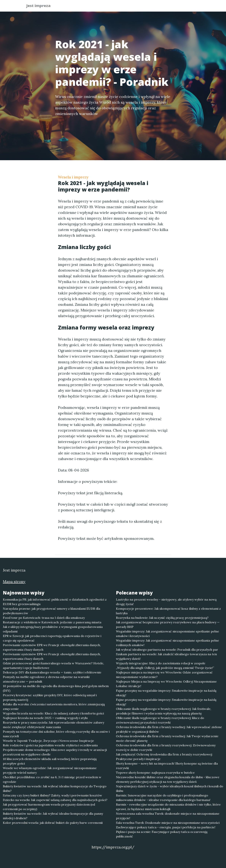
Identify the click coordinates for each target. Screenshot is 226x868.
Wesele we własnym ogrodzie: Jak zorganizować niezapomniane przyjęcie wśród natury (50, 770)
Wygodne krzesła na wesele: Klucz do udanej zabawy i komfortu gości (53, 713)
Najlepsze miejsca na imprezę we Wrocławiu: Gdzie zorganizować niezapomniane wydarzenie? (164, 675)
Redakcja (170, 7)
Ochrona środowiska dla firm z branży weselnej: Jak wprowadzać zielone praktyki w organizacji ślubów (169, 729)
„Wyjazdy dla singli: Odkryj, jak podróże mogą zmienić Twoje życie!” (165, 668)
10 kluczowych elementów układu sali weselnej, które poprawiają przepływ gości (50, 761)
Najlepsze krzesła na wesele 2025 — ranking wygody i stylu (45, 718)
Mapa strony (14, 581)
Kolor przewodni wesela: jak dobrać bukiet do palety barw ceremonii (53, 823)
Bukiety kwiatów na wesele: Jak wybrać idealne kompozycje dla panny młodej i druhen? (53, 816)
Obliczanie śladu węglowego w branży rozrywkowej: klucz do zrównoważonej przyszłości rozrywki (160, 720)
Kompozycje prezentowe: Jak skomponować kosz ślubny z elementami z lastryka (168, 611)
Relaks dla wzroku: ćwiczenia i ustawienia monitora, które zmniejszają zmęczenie (54, 706)
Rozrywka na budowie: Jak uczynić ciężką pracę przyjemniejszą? (162, 618)
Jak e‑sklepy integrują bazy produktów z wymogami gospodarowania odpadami (53, 629)
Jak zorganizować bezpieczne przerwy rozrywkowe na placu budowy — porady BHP (168, 624)
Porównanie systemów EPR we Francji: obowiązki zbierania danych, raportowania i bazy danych (52, 647)
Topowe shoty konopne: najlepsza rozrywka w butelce (155, 773)
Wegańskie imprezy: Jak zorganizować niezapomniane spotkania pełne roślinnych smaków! (167, 643)
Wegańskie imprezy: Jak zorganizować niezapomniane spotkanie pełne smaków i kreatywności (167, 634)
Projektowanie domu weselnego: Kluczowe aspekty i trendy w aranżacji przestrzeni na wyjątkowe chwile (55, 752)
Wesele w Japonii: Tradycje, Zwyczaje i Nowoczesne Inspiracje (48, 741)
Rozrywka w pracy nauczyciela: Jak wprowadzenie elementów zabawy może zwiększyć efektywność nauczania (54, 725)
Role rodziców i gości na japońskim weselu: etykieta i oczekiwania (50, 745)
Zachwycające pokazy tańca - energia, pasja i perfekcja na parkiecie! (166, 827)
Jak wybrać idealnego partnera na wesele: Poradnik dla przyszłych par (167, 650)
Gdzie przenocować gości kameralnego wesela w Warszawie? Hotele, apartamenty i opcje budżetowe (53, 665)
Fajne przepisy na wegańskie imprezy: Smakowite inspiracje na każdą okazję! (166, 693)
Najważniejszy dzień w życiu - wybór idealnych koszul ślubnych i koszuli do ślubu (170, 788)
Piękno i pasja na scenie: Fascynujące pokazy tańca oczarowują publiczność (162, 834)
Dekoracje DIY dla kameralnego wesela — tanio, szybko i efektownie (52, 672)
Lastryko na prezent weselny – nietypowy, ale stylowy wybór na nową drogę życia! (166, 602)
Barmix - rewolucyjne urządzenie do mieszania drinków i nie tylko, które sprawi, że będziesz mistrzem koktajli (168, 807)
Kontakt (191, 7)
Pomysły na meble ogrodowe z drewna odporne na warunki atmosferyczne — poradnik (46, 679)
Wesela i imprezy (73, 177)
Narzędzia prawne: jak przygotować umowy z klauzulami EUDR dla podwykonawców (52, 611)
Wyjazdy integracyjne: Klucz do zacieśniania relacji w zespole (161, 663)
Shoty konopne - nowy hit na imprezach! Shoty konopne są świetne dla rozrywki (167, 766)
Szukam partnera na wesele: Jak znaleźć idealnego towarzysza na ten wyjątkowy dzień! (166, 656)
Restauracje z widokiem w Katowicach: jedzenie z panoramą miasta (52, 622)
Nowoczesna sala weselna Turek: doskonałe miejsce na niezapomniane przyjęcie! (168, 816)
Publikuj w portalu (141, 7)
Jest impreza (41, 6)
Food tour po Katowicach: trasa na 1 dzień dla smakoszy (44, 618)
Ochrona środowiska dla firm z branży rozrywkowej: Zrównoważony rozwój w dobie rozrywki (166, 747)
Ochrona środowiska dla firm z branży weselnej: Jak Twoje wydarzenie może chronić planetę (167, 738)
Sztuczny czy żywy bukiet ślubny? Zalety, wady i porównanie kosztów (52, 795)
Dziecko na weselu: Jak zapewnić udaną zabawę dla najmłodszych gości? (55, 800)
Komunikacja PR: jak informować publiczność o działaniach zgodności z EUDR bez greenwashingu (55, 602)
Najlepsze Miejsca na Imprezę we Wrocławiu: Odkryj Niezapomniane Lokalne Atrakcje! (166, 684)
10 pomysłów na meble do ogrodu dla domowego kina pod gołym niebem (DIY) (56, 688)
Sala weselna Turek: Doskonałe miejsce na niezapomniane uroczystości (168, 823)
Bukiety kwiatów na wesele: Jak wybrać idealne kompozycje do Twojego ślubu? (55, 788)
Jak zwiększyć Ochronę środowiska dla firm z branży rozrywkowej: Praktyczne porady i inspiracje (164, 757)
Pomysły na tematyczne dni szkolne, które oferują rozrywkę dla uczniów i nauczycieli (56, 734)
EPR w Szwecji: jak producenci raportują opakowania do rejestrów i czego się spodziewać (52, 638)
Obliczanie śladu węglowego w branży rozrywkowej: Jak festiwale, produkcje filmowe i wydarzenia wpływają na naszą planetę (164, 711)
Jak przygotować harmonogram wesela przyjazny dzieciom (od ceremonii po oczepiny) (49, 807)
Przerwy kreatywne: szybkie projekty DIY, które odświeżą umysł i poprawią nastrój (50, 697)
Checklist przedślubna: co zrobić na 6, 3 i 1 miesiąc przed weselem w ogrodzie (52, 779)
